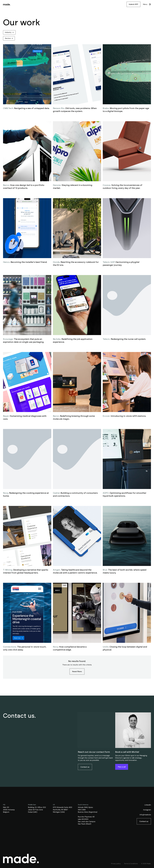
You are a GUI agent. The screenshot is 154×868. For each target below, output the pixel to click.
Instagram (147, 810)
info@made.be (145, 815)
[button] (147, 4)
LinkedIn (148, 805)
